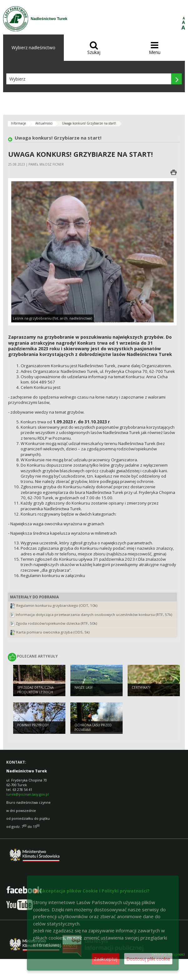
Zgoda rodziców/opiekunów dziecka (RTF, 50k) (56, 623)
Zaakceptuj (106, 959)
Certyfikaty (141, 687)
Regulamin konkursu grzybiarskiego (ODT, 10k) (57, 605)
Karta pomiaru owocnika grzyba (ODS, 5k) (53, 632)
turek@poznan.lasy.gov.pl (28, 794)
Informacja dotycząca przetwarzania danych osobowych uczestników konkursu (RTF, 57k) (94, 614)
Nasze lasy (84, 687)
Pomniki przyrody (33, 725)
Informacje (18, 123)
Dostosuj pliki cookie (148, 959)
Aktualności (44, 123)
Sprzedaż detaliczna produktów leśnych (35, 690)
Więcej (70, 945)
